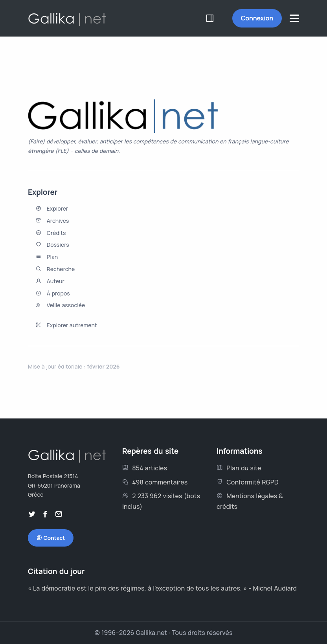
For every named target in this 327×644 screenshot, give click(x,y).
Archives (58, 221)
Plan (52, 257)
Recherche (61, 269)
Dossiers (58, 245)
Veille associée (66, 305)
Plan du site (239, 468)
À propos (58, 293)
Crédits (56, 233)
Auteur (56, 281)
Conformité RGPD (248, 482)
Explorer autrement (72, 325)
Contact (51, 538)
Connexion (257, 18)
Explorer (57, 208)
